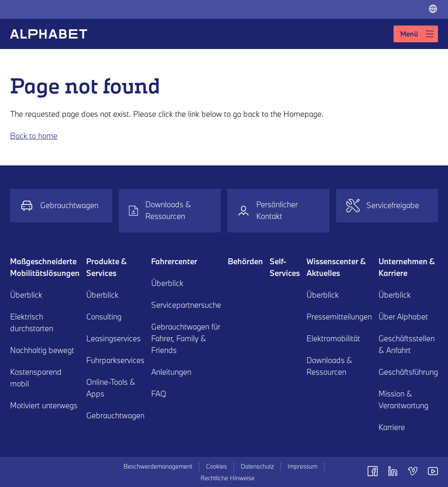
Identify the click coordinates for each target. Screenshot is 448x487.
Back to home (34, 136)
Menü (417, 34)
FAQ (159, 394)
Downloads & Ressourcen (160, 210)
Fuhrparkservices (115, 360)
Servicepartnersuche (186, 305)
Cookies (216, 466)
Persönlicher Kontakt (268, 210)
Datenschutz (257, 466)
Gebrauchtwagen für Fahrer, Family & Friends (185, 338)
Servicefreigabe (383, 206)
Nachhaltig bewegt (42, 350)
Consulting (104, 317)
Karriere (392, 427)
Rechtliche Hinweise (228, 478)
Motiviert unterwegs (44, 405)
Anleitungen (171, 372)
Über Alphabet (403, 317)
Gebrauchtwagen (59, 206)
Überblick (26, 295)
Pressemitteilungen (339, 317)
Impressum (303, 466)
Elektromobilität (333, 338)
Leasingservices (113, 338)
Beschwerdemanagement (158, 466)
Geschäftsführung (408, 372)
